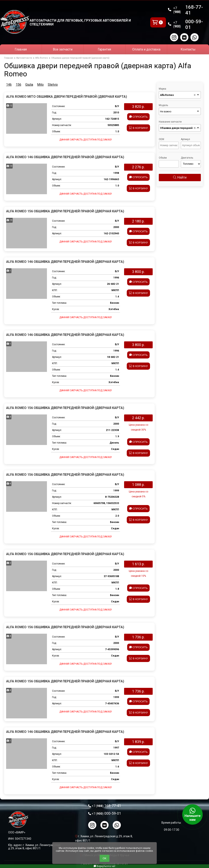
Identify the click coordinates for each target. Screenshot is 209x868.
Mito (40, 85)
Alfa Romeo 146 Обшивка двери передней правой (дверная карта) (65, 157)
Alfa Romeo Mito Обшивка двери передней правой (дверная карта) (67, 97)
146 (9, 85)
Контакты (188, 49)
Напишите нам (192, 814)
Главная (21, 49)
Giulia (29, 85)
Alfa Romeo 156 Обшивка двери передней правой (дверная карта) (65, 211)
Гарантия (104, 49)
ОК (104, 858)
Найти (180, 177)
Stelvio (53, 85)
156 (18, 85)
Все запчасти (63, 49)
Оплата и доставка (146, 49)
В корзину (138, 128)
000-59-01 (188, 24)
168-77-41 (188, 10)
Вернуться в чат (104, 866)
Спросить (138, 117)
